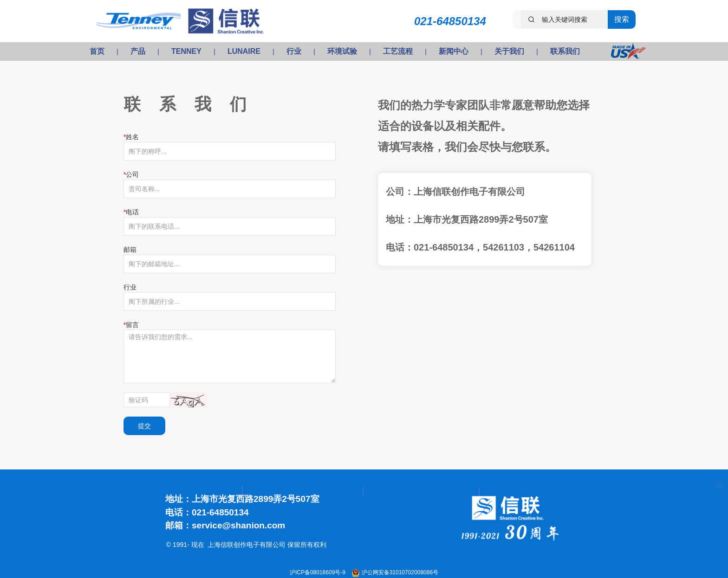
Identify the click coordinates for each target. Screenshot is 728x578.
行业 (294, 51)
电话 (132, 212)
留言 (132, 325)
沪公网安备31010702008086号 (400, 572)
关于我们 (509, 51)
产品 (138, 51)
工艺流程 (398, 51)
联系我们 (565, 51)
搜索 (622, 19)
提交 (144, 426)
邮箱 (130, 250)
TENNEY (186, 51)
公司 (132, 174)
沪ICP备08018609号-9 (318, 572)
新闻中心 (454, 51)
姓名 (132, 137)
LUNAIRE (244, 51)
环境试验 (342, 51)
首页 (97, 51)
